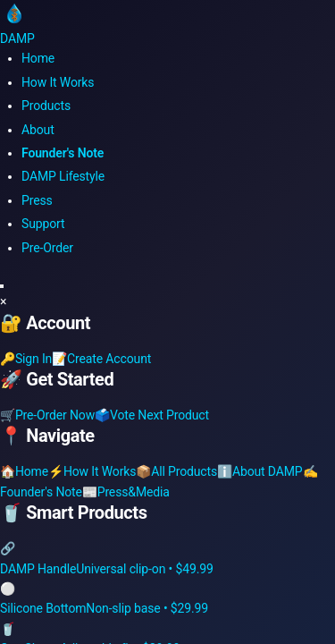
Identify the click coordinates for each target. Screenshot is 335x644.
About (38, 130)
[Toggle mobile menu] (2, 286)
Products (46, 106)
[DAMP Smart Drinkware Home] (167, 23)
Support (43, 224)
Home (38, 58)
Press (37, 200)
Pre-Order (47, 248)
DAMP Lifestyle (63, 176)
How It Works (58, 82)
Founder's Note (63, 153)
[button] (167, 301)
